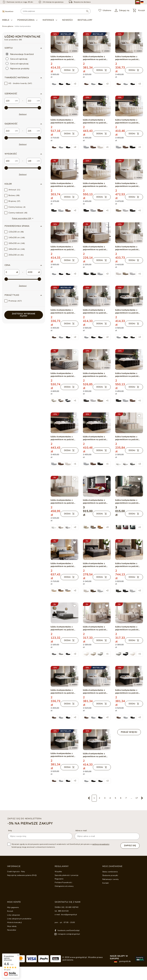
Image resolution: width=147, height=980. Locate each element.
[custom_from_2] (10, 161)
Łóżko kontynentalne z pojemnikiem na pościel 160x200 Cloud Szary (95, 692)
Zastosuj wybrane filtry (24, 315)
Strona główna (8, 26)
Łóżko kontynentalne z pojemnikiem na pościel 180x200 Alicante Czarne (63, 438)
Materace (48, 20)
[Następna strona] (142, 798)
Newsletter (12, 930)
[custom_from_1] (10, 131)
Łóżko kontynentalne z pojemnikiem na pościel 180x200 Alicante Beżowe (96, 121)
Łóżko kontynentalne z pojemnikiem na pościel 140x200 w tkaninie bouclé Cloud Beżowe (128, 248)
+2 (75, 84)
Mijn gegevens (13, 907)
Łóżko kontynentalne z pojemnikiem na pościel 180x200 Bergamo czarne (95, 565)
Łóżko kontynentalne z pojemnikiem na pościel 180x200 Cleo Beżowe (127, 502)
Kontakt (106, 883)
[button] (24, 78)
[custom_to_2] (32, 161)
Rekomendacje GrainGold (20, 54)
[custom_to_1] (32, 131)
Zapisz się (130, 846)
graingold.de (122, 961)
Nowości (67, 20)
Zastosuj (23, 114)
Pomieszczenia (26, 20)
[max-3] (23, 138)
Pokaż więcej (129, 732)
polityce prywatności (101, 844)
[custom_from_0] (10, 101)
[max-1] (23, 279)
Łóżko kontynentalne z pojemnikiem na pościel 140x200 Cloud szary (62, 311)
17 (137, 798)
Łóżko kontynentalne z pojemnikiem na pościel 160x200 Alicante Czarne (95, 438)
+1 (107, 147)
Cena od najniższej (16, 59)
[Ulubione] (105, 10)
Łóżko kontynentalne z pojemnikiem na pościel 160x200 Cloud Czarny (127, 692)
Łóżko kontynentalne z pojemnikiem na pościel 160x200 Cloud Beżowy (95, 58)
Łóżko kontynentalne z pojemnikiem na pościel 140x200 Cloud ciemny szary (62, 692)
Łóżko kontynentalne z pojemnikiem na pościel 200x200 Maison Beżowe (63, 185)
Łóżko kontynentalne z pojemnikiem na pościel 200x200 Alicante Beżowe (96, 185)
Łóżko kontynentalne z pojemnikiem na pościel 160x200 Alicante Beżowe (128, 121)
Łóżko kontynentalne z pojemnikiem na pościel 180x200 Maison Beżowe (95, 248)
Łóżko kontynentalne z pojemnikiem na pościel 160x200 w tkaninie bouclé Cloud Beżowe (128, 185)
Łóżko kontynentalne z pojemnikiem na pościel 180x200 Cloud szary (95, 311)
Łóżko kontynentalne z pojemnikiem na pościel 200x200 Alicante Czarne (128, 375)
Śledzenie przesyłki (110, 875)
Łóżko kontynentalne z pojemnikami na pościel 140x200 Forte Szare (62, 628)
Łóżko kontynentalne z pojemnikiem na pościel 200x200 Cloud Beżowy (62, 121)
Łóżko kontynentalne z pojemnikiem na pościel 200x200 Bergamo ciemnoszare (127, 565)
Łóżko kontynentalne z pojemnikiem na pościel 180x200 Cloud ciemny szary (127, 311)
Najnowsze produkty (18, 68)
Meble (6, 20)
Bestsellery (85, 20)
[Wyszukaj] (87, 11)
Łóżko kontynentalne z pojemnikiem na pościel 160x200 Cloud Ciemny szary (62, 755)
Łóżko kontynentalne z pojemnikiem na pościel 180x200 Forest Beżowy (63, 565)
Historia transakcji (14, 922)
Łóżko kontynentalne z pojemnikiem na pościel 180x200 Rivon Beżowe (62, 502)
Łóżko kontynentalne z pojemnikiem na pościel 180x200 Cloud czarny (95, 755)
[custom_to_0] (32, 101)
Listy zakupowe (14, 915)
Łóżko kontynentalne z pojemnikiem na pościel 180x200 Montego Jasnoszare (62, 375)
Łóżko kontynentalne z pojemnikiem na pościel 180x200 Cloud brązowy (63, 248)
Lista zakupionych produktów (19, 919)
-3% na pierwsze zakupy (30, 823)
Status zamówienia (110, 872)
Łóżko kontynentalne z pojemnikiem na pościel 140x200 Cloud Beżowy (127, 58)
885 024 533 (63, 911)
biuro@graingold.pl (69, 915)
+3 (107, 527)
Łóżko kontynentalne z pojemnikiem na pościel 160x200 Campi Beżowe (95, 628)
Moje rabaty (12, 926)
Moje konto (14, 902)
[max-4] (23, 168)
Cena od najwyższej (17, 64)
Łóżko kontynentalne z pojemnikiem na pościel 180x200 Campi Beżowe (127, 628)
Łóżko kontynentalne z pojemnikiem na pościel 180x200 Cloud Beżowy (62, 58)
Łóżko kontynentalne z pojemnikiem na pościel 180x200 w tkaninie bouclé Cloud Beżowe (96, 375)
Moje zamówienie (112, 866)
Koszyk (10, 911)
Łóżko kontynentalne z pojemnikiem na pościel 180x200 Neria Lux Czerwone (95, 502)
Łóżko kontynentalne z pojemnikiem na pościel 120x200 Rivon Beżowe (127, 438)
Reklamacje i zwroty (110, 879)
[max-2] (23, 108)
